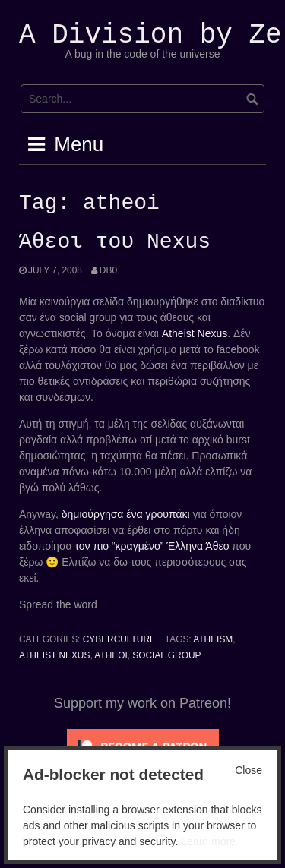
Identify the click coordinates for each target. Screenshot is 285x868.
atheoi (111, 655)
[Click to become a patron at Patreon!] (143, 746)
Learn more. (209, 841)
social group (166, 655)
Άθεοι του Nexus (115, 242)
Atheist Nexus (195, 333)
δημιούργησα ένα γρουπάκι (126, 514)
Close (249, 770)
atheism (213, 639)
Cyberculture (119, 639)
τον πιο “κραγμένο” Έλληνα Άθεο (152, 546)
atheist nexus (54, 655)
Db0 (108, 270)
